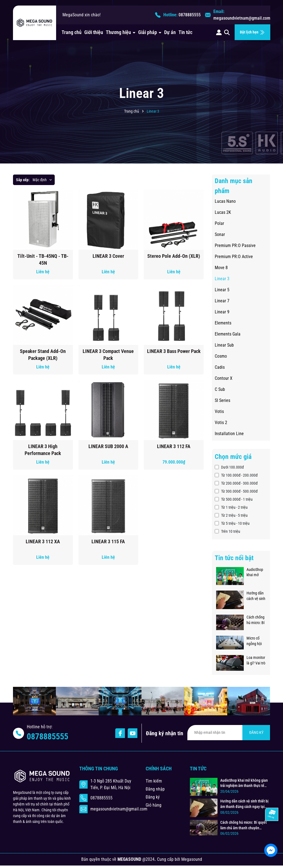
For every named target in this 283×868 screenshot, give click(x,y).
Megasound (192, 859)
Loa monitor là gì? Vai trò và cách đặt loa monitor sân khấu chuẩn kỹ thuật (256, 661)
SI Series (222, 400)
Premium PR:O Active (234, 257)
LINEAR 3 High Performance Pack (43, 450)
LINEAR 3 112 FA (174, 446)
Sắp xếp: (23, 180)
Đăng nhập (155, 789)
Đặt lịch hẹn (252, 32)
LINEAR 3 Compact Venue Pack (108, 355)
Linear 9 (222, 312)
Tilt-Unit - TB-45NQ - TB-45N (43, 259)
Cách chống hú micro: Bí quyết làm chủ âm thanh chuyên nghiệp (256, 620)
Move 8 (221, 268)
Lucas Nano (225, 201)
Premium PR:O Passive (235, 245)
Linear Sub (224, 345)
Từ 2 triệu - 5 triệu (231, 515)
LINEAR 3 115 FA (108, 541)
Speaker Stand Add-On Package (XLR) (43, 355)
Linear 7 (222, 301)
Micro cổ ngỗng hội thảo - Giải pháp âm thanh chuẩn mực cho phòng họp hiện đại (256, 641)
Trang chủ (72, 32)
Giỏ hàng (154, 805)
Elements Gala (228, 334)
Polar (219, 223)
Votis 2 (221, 423)
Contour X (224, 378)
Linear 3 (222, 279)
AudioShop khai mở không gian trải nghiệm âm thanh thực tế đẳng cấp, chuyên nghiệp (256, 573)
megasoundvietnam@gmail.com (242, 18)
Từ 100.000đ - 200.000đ (236, 475)
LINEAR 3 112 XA (43, 541)
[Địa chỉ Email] (229, 733)
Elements (223, 323)
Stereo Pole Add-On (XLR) (174, 256)
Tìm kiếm (154, 781)
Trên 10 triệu (227, 531)
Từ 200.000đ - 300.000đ (236, 483)
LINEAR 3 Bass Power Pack (174, 351)
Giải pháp (148, 32)
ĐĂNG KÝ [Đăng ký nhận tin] (256, 732)
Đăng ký (153, 797)
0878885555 (190, 15)
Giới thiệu (94, 32)
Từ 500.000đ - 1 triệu (234, 499)
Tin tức (185, 32)
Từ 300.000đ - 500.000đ (236, 491)
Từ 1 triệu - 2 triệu (231, 507)
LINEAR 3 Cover (108, 256)
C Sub (220, 389)
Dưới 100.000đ (229, 467)
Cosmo (221, 356)
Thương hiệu (119, 32)
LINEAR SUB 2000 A (108, 446)
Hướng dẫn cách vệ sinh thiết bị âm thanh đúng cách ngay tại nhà (256, 596)
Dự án (170, 32)
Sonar (220, 234)
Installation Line (229, 434)
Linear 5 (222, 290)
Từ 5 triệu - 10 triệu (232, 523)
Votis (219, 411)
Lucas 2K (223, 212)
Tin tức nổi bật (234, 558)
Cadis (220, 367)
